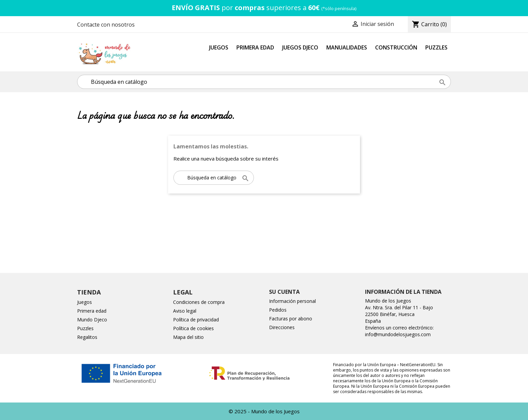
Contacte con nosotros (106, 25)
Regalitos (87, 337)
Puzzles (436, 47)
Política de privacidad (196, 320)
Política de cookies (193, 328)
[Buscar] (264, 82)
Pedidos (278, 310)
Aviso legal (185, 311)
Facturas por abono (291, 319)
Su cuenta (284, 292)
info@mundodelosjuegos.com (398, 334)
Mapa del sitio (188, 337)
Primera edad (92, 311)
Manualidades (347, 47)
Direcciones (282, 327)
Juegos (219, 47)
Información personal (292, 301)
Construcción (396, 47)
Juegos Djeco (300, 47)
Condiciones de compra (199, 302)
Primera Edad (255, 47)
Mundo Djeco (92, 320)
